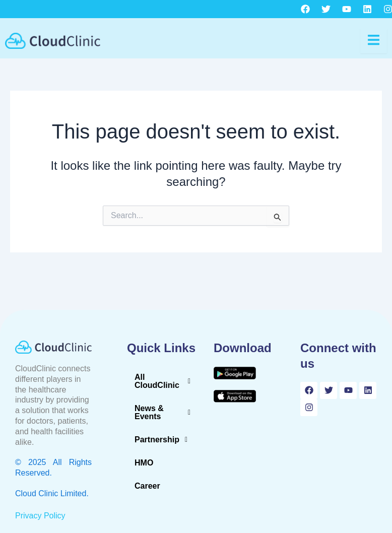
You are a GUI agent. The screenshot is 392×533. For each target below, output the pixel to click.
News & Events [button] (165, 413)
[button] (165, 381)
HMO (144, 463)
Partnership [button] (164, 440)
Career (147, 486)
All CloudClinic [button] (165, 381)
